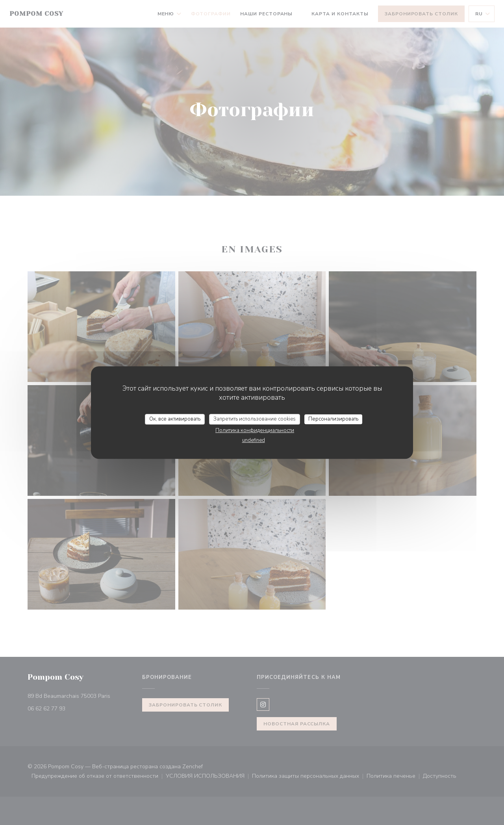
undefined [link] (254, 440)
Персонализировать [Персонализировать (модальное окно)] (333, 419)
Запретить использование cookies (255, 419)
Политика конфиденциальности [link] (255, 430)
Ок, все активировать (175, 419)
